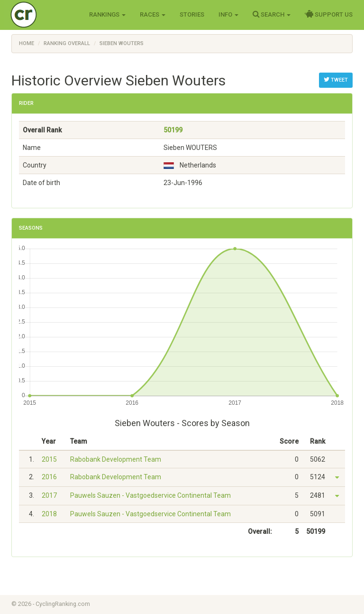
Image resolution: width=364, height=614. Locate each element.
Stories (192, 14)
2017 (49, 495)
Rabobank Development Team (116, 459)
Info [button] (228, 14)
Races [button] (153, 14)
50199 (173, 130)
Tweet (336, 80)
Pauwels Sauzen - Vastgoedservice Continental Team (150, 495)
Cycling (43, 14)
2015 (49, 459)
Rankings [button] (107, 14)
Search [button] (272, 14)
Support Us (329, 14)
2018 (49, 514)
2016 (49, 477)
